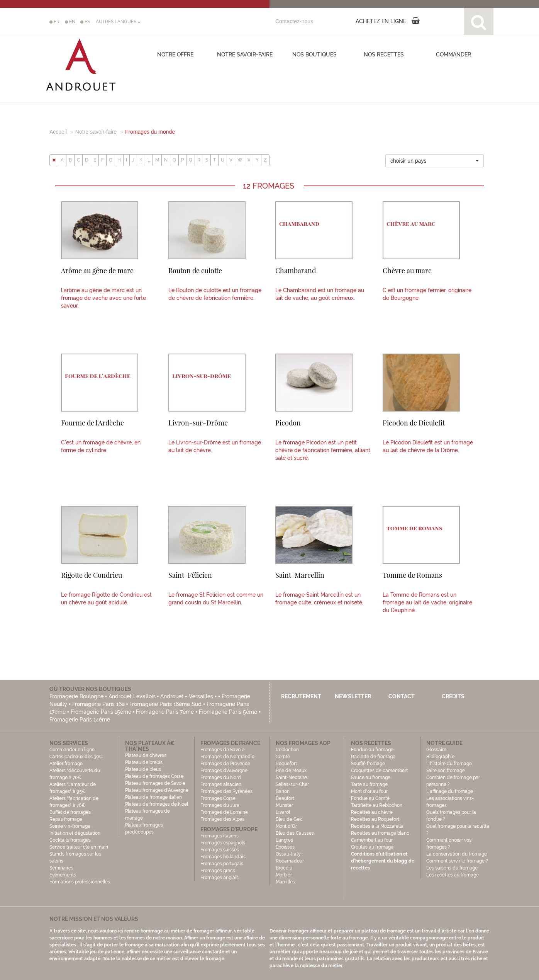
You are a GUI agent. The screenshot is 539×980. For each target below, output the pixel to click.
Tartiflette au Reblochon (377, 805)
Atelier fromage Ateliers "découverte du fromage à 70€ (75, 771)
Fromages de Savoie (222, 750)
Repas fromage (66, 819)
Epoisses (285, 847)
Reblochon (287, 750)
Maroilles (285, 882)
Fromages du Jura (220, 805)
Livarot (283, 812)
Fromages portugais (222, 864)
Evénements (63, 875)
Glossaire (437, 750)
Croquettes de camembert (379, 771)
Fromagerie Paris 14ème (80, 720)
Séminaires (61, 868)
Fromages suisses (220, 850)
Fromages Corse (218, 798)
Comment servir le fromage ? (457, 861)
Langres (284, 840)
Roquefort (286, 764)
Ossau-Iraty (289, 854)
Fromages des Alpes (222, 819)
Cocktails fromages (70, 840)
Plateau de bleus (143, 769)
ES (85, 22)
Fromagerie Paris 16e (98, 704)
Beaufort (285, 798)
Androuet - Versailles (187, 696)
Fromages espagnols (223, 843)
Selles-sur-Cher (292, 784)
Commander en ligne (72, 750)
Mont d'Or (286, 826)
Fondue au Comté (370, 798)
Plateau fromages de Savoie (155, 783)
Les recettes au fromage (453, 875)
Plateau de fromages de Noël (157, 804)
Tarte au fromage (369, 784)
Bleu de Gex (289, 819)
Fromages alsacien (221, 784)
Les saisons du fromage (452, 868)
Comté (283, 757)
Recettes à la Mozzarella (377, 826)
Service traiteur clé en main (79, 847)
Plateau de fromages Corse (154, 776)
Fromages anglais (219, 878)
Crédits (453, 696)
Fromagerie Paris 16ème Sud (165, 704)
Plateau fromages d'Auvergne (157, 790)
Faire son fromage (446, 771)
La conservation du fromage (457, 854)
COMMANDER (453, 54)
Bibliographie (440, 757)
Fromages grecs (218, 871)
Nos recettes (384, 54)
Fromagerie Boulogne (76, 696)
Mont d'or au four (369, 791)
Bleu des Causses (295, 833)
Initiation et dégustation (75, 833)
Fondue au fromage (372, 750)
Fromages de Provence (225, 764)
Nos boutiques (314, 54)
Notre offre (175, 54)
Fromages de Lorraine (224, 812)
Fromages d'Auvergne (224, 771)
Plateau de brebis (144, 762)
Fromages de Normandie (227, 757)
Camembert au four (372, 840)
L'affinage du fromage (450, 791)
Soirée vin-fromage (70, 826)
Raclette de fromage (373, 757)
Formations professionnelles (80, 882)
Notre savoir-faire (245, 54)
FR (54, 22)
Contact (402, 696)
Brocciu (284, 868)
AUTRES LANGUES (118, 22)
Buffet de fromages (70, 812)
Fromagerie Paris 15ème (101, 712)
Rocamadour (290, 861)
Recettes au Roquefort (375, 819)
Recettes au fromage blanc (380, 833)
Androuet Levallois (132, 696)
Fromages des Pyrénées (226, 791)
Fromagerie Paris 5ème (228, 712)
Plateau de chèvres (146, 755)
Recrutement (301, 696)
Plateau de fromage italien (153, 797)
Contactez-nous (294, 21)
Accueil (58, 132)
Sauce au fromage (371, 778)
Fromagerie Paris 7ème (165, 712)
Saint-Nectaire (291, 778)
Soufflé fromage (368, 764)
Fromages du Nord (221, 778)
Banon (283, 791)
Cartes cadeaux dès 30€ (76, 757)
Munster (284, 805)
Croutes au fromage (372, 847)
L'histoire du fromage (449, 764)
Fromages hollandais (223, 857)
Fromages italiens (219, 836)
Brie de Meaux (291, 771)
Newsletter (353, 696)
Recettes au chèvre (372, 812)
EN (70, 22)
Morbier (284, 875)
